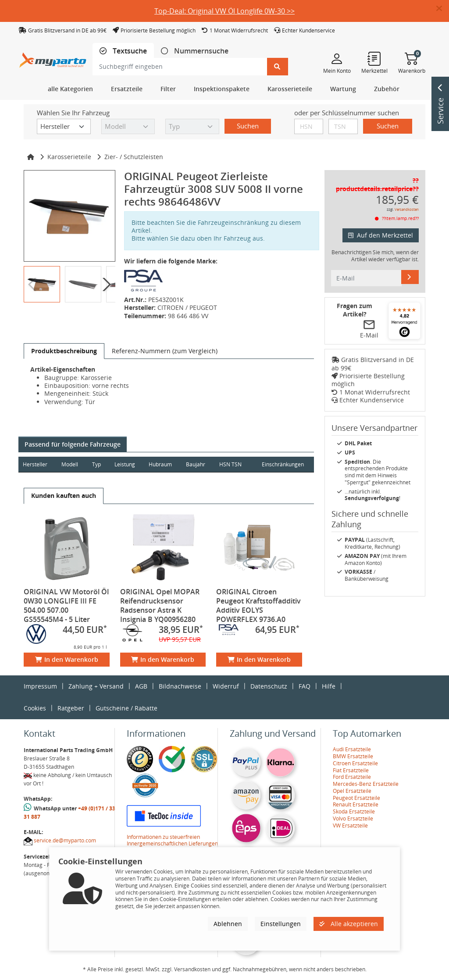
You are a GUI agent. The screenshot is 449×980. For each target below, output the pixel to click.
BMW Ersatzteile (353, 756)
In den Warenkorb (67, 659)
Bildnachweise (180, 686)
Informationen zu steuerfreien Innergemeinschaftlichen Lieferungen (172, 840)
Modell (70, 464)
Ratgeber (71, 708)
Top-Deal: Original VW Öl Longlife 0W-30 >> (224, 11)
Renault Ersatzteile (356, 804)
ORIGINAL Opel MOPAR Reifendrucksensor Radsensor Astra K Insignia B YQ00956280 (160, 605)
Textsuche (129, 51)
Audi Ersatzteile (352, 749)
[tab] (123, 51)
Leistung (126, 464)
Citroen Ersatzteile (355, 763)
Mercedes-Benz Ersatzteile (366, 784)
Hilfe (329, 686)
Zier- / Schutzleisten (134, 157)
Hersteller (35, 464)
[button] (443, 9)
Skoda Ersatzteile (354, 811)
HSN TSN (232, 464)
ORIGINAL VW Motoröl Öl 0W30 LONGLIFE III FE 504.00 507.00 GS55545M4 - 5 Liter (66, 605)
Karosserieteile (69, 157)
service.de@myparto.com (65, 840)
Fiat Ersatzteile (351, 770)
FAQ (305, 686)
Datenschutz (269, 686)
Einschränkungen (282, 464)
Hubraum (162, 464)
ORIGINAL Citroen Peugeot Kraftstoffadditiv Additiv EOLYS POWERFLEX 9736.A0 (258, 605)
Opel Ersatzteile (352, 791)
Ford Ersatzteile (352, 777)
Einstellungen (281, 924)
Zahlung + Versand (96, 686)
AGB (141, 686)
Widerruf (226, 686)
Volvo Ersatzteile (353, 818)
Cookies (35, 708)
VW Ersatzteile (350, 826)
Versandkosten (407, 209)
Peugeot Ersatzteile (356, 798)
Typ (97, 464)
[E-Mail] (410, 277)
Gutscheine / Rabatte (127, 708)
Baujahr (197, 464)
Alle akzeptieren (349, 924)
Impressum (40, 686)
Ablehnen (228, 924)
